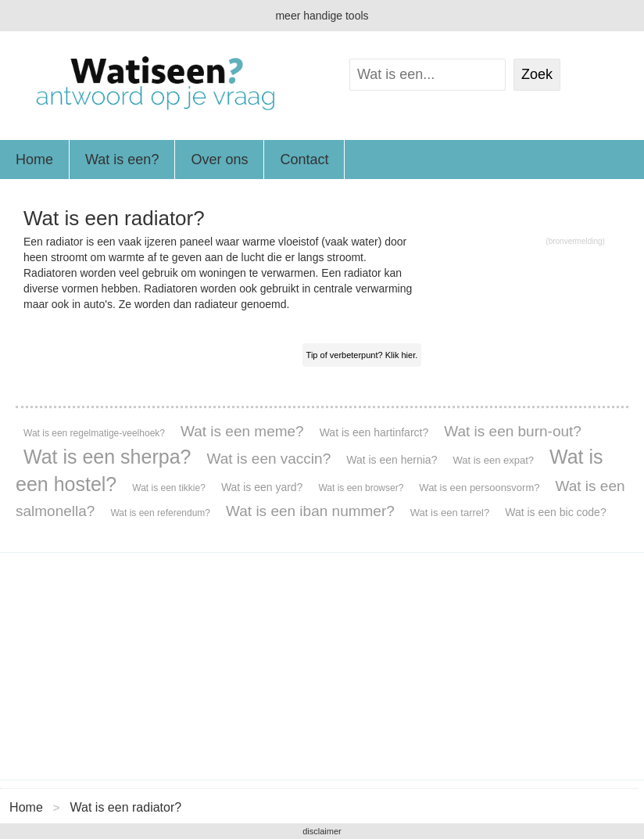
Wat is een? (122, 160)
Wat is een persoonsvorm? (479, 488)
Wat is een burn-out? (513, 431)
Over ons (219, 160)
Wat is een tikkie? (169, 488)
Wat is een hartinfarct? (374, 432)
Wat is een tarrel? (450, 513)
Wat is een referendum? (160, 513)
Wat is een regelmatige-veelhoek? (94, 433)
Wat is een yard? (262, 487)
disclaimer (322, 831)
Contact (304, 160)
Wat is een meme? (242, 431)
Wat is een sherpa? (107, 457)
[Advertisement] (322, 666)
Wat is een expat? (493, 460)
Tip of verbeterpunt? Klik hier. (362, 355)
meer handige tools (322, 16)
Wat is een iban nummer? (310, 511)
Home (34, 160)
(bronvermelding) (575, 241)
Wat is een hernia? (392, 460)
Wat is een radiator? (126, 807)
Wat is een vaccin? (268, 459)
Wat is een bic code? (555, 512)
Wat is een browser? (361, 488)
